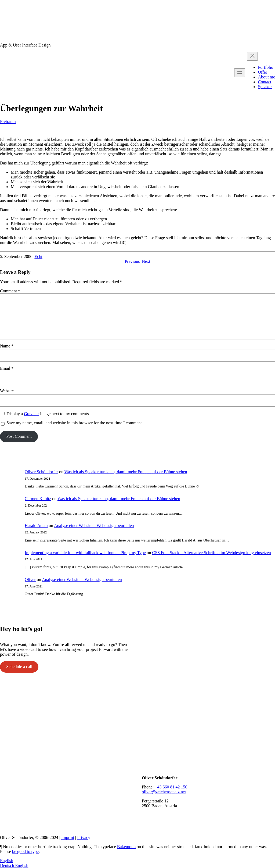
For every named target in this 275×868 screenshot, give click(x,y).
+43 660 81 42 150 (171, 787)
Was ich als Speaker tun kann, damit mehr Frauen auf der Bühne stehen (126, 472)
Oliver (30, 580)
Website (7, 391)
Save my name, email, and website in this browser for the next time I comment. (75, 423)
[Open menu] (240, 73)
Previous (132, 261)
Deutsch (8, 865)
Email (7, 368)
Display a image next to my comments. (48, 414)
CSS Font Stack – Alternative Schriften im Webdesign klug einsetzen (211, 553)
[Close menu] (252, 56)
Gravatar (31, 414)
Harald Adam (36, 526)
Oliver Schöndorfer (41, 472)
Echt (38, 257)
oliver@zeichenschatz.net (164, 792)
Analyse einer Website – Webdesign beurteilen (94, 526)
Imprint (68, 837)
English (7, 861)
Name (7, 346)
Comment (10, 291)
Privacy (84, 837)
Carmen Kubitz (38, 499)
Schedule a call (19, 667)
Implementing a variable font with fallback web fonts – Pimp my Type (85, 553)
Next (146, 261)
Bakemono (126, 847)
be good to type (25, 851)
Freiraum (8, 122)
